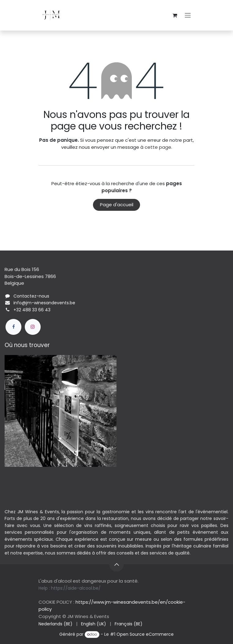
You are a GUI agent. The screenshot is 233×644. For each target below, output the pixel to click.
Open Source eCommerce (145, 634)
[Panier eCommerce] (175, 15)
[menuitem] (55, 624)
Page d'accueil (117, 205)
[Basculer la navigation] (188, 15)
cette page (158, 147)
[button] (116, 564)
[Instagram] (33, 327)
